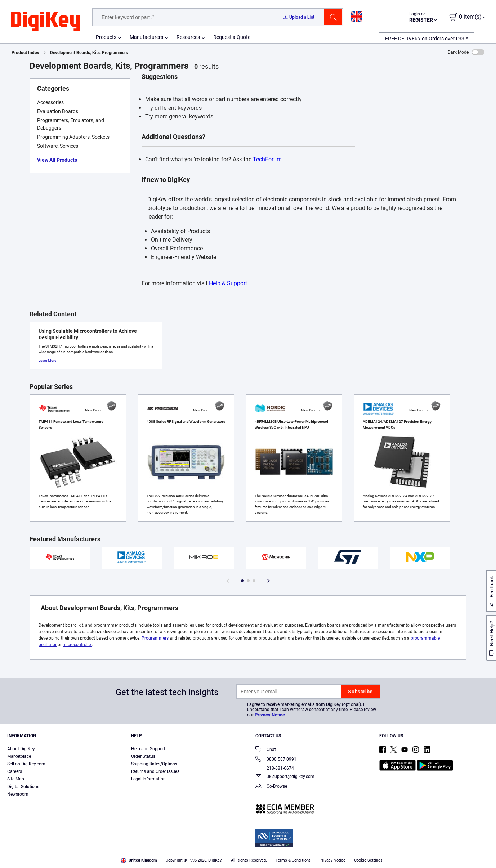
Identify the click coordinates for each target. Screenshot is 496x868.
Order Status (143, 756)
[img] (45, 22)
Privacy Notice (270, 715)
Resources (188, 37)
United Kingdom (139, 860)
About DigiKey (21, 749)
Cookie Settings (368, 860)
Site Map (16, 779)
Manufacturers (146, 37)
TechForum (267, 159)
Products (106, 37)
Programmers (155, 638)
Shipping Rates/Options (154, 764)
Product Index (25, 53)
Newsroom (18, 794)
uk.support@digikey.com (285, 777)
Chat (266, 750)
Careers (15, 771)
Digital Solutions (23, 787)
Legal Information (148, 779)
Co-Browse (271, 787)
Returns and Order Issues (155, 771)
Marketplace (19, 756)
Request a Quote (232, 37)
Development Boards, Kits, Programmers (89, 53)
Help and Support (148, 749)
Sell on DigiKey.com (26, 764)
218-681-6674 (275, 768)
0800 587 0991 (276, 760)
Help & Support (228, 283)
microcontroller (77, 645)
